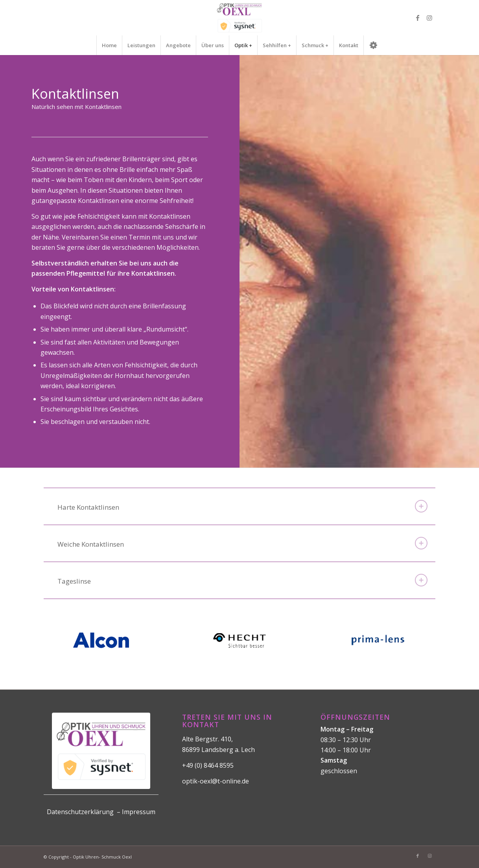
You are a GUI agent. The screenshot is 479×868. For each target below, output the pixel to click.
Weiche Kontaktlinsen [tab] (242, 543)
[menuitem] (109, 45)
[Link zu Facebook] (418, 18)
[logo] (239, 18)
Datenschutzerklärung (80, 812)
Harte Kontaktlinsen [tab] (242, 506)
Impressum (139, 812)
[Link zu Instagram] (429, 18)
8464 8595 (219, 765)
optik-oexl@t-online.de (216, 781)
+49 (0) (193, 765)
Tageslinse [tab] (242, 580)
